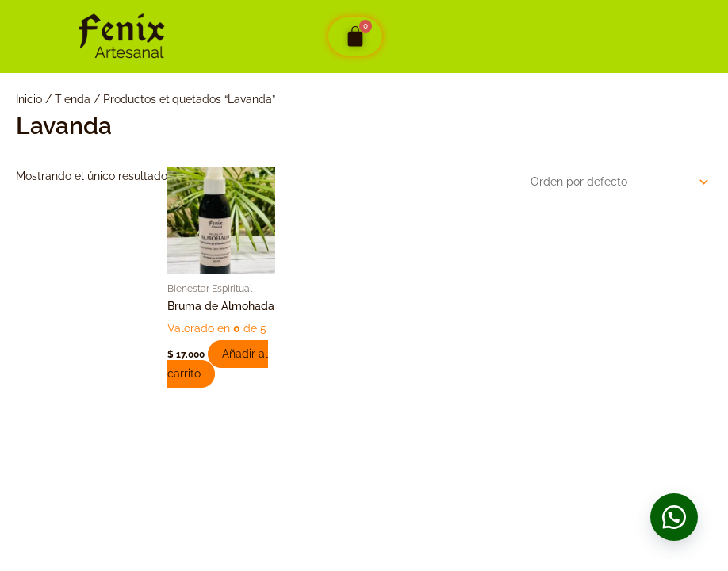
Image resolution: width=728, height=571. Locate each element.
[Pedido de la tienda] (617, 181)
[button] (672, 515)
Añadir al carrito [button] (218, 364)
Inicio (29, 99)
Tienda (73, 99)
